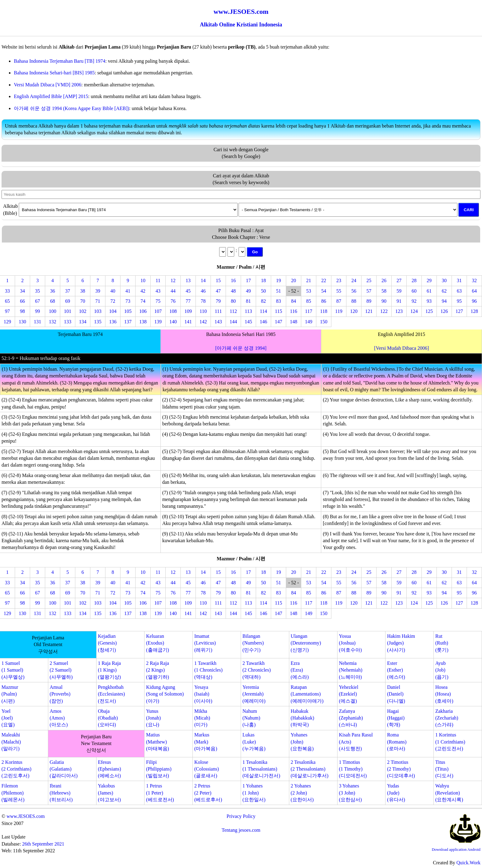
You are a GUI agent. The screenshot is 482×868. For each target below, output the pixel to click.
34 (22, 291)
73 (128, 301)
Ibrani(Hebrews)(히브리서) (61, 793)
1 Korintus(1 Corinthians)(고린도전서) (450, 742)
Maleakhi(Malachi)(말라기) (11, 742)
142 (203, 322)
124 (414, 311)
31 (459, 280)
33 (7, 291)
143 (218, 322)
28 (414, 280)
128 (474, 311)
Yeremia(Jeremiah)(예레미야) (254, 694)
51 (279, 291)
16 (233, 280)
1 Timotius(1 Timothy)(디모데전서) (353, 769)
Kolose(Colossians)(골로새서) (207, 769)
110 (203, 311)
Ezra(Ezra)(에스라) (300, 670)
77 (188, 301)
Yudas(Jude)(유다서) (396, 793)
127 (459, 311)
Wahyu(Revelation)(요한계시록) (449, 793)
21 (309, 280)
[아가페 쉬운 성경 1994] (241, 348)
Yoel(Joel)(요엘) (8, 718)
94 (444, 301)
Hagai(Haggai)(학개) (396, 718)
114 (263, 311)
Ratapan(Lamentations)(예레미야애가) (307, 694)
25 (369, 280)
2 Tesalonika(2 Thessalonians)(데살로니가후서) (310, 769)
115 (278, 311)
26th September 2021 (43, 844)
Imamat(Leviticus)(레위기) (205, 643)
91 (399, 301)
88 (354, 301)
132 (53, 322)
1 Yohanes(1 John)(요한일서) (254, 793)
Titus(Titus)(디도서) (444, 769)
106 (143, 311)
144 (233, 322)
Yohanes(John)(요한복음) (302, 742)
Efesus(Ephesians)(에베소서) (109, 769)
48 (233, 291)
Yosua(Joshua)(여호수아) (350, 643)
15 (218, 280)
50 (263, 291)
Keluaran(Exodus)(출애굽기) (158, 643)
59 (399, 291)
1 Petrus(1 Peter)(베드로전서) (160, 793)
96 (474, 301)
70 (83, 301)
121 (369, 311)
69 (68, 301)
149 (309, 322)
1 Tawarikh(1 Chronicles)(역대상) (208, 670)
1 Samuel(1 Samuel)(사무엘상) (13, 670)
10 (143, 280)
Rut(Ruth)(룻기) (442, 643)
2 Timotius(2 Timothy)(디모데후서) (401, 769)
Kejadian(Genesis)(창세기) (107, 643)
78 (203, 301)
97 (7, 311)
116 (293, 311)
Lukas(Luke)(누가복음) (254, 742)
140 (173, 322)
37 (68, 291)
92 (414, 301)
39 (98, 291)
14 (203, 280)
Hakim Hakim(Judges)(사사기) (401, 643)
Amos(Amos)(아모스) (59, 718)
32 (474, 280)
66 (22, 301)
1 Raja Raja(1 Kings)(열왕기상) (109, 670)
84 (294, 301)
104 (113, 311)
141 (188, 322)
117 (308, 311)
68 (53, 301)
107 (158, 311)
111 (218, 311)
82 (263, 301)
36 (53, 291)
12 (173, 280)
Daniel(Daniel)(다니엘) (396, 694)
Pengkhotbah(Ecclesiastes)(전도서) (111, 694)
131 (38, 322)
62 (444, 291)
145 (248, 322)
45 (188, 291)
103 (98, 311)
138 (143, 322)
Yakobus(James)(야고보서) (109, 793)
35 (38, 291)
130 (22, 322)
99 (38, 311)
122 (384, 311)
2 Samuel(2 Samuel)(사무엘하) (61, 670)
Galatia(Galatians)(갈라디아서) (64, 769)
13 (188, 280)
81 (248, 301)
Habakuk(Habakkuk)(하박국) (302, 718)
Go (255, 252)
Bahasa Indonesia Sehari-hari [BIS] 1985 (54, 73)
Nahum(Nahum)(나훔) (251, 718)
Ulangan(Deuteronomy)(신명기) (306, 643)
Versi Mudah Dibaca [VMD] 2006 (48, 85)
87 (339, 301)
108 (173, 311)
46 (203, 291)
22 (324, 280)
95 (459, 301)
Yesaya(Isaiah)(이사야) (203, 694)
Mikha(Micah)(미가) (202, 718)
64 (474, 291)
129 (7, 322)
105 (128, 311)
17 (248, 280)
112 (233, 311)
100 (53, 311)
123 (399, 311)
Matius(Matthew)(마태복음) (158, 742)
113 (248, 311)
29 (429, 280)
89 (369, 301)
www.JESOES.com (26, 816)
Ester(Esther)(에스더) (396, 670)
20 (294, 280)
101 (68, 311)
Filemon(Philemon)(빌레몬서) (13, 793)
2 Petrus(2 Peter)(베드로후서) (208, 793)
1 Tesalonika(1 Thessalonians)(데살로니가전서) (261, 769)
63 (459, 291)
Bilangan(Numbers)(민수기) (253, 643)
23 (339, 280)
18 (263, 280)
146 (263, 322)
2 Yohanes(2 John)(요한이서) (302, 793)
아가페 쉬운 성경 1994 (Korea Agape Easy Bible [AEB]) (71, 108)
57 (369, 291)
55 (339, 291)
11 (158, 280)
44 (173, 291)
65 (7, 301)
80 (233, 301)
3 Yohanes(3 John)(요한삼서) (350, 793)
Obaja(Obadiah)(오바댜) (108, 718)
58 (384, 291)
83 (279, 301)
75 (158, 301)
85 (309, 301)
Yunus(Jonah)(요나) (153, 718)
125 (429, 311)
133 (68, 322)
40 (113, 291)
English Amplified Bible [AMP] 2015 (51, 96)
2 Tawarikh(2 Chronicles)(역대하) (257, 670)
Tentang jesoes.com (241, 830)
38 (83, 291)
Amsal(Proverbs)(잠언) (60, 694)
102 (83, 311)
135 (98, 322)
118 (324, 311)
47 (218, 291)
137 (128, 322)
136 (113, 322)
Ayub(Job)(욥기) (442, 670)
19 (279, 280)
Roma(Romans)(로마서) (397, 742)
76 (173, 301)
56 (354, 291)
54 (324, 291)
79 (218, 301)
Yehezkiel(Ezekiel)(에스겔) (348, 694)
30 (444, 280)
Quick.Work (468, 863)
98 (22, 311)
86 (324, 301)
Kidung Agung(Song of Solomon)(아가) (165, 694)
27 (399, 280)
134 (83, 322)
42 (143, 291)
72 (113, 301)
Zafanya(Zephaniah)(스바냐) (351, 718)
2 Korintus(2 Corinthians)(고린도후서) (16, 769)
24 (354, 280)
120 (354, 311)
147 (279, 322)
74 (143, 301)
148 (294, 322)
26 (384, 280)
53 (309, 291)
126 (444, 311)
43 (158, 291)
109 (188, 311)
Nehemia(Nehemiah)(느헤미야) (350, 670)
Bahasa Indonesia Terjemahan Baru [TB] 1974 (60, 61)
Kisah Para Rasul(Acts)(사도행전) (356, 742)
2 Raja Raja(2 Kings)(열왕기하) (158, 670)
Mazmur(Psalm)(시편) (10, 694)
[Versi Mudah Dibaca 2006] (401, 348)
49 (248, 291)
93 (429, 301)
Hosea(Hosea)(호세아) (444, 694)
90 (384, 301)
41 (128, 291)
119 (339, 311)
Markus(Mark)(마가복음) (206, 742)
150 (324, 322)
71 (98, 301)
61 (429, 291)
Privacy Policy (241, 816)
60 (414, 291)
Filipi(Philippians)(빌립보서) (159, 769)
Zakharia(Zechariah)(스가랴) (447, 718)
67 (38, 301)
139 (158, 322)
